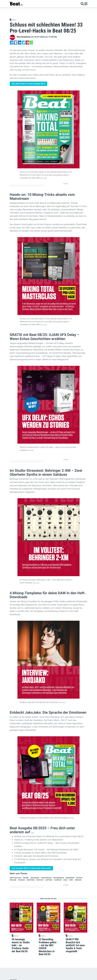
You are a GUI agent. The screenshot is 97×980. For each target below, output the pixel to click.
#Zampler (58, 880)
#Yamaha (21, 880)
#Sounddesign (58, 878)
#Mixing (26, 878)
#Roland (13, 880)
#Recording (35, 878)
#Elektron (31, 880)
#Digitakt (40, 880)
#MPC (71, 880)
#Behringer (70, 878)
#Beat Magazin (15, 878)
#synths (79, 878)
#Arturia (49, 880)
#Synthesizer (46, 878)
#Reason (78, 880)
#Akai (65, 880)
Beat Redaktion (24, 37)
